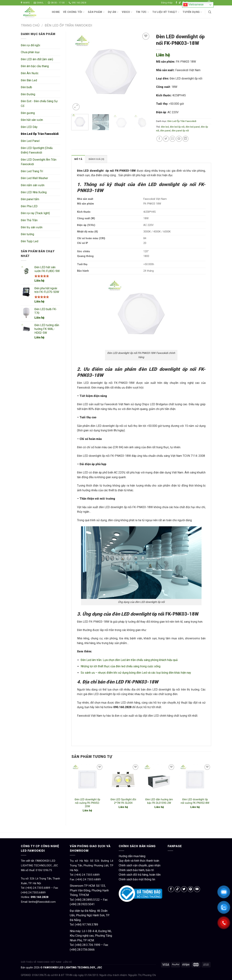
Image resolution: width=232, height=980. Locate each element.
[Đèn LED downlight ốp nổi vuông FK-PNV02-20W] (87, 779)
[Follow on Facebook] (176, 3)
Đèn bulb (26, 87)
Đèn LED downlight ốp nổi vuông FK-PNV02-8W (195, 801)
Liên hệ (39, 281)
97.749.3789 (90, 925)
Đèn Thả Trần (29, 220)
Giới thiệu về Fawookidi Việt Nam (41, 962)
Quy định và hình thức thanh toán (139, 861)
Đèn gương (28, 113)
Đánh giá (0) (96, 159)
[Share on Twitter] (166, 139)
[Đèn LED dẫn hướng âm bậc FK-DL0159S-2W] (159, 779)
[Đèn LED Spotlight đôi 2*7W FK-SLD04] (123, 779)
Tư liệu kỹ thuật (166, 12)
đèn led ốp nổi (177, 127)
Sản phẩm (96, 12)
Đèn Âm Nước (30, 73)
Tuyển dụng (192, 12)
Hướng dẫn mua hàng (132, 856)
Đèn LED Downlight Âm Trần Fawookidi (39, 162)
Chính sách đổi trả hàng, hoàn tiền (140, 875)
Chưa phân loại (30, 52)
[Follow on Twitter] (184, 889)
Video (127, 12)
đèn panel (165, 131)
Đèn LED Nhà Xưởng (34, 192)
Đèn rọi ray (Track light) (35, 213)
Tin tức (142, 12)
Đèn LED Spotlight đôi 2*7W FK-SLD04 (123, 801)
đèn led (165, 127)
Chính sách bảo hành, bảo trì (136, 870)
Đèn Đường (28, 94)
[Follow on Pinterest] (191, 889)
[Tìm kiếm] (210, 12)
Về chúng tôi (74, 12)
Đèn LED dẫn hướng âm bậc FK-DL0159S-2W (159, 801)
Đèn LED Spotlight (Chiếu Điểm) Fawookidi (37, 150)
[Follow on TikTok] (180, 3)
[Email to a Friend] (172, 139)
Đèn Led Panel (30, 141)
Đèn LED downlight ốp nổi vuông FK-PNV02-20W (87, 803)
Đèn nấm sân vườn (33, 185)
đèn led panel (193, 127)
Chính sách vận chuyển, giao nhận (140, 865)
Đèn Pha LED (29, 206)
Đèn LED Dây (29, 127)
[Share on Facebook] (159, 139)
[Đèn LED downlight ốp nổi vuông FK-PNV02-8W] (195, 779)
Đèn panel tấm (30, 199)
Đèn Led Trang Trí (32, 171)
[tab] (78, 159)
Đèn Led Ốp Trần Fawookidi (68, 25)
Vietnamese (193, 5)
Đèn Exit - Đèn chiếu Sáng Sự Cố (39, 104)
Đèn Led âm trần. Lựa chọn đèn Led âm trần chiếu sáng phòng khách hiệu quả (129, 660)
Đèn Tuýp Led (30, 241)
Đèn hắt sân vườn (32, 120)
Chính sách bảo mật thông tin (137, 879)
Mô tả (78, 159)
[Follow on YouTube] (197, 889)
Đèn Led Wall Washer (34, 178)
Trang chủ (30, 25)
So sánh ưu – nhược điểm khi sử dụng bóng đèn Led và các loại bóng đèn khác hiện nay (136, 673)
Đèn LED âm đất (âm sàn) (37, 59)
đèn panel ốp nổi (180, 131)
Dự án (113, 12)
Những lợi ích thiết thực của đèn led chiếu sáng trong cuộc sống (121, 666)
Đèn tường (27, 234)
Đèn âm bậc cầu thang (35, 66)
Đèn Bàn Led (29, 80)
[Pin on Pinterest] (179, 139)
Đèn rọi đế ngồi (30, 45)
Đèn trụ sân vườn (32, 227)
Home (56, 12)
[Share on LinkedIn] (186, 139)
